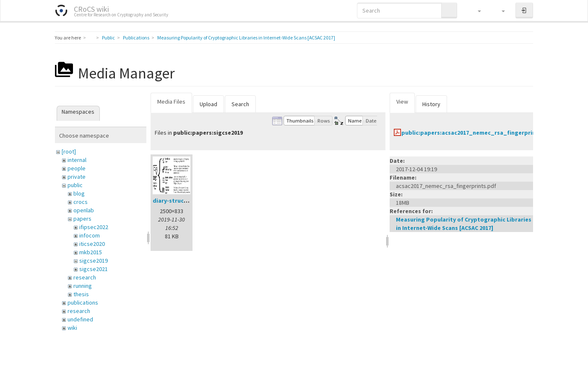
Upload (208, 104)
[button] (475, 10)
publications (83, 303)
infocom (90, 235)
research (85, 277)
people (77, 168)
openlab (84, 210)
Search (240, 104)
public (75, 185)
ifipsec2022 (94, 227)
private (77, 177)
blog (79, 193)
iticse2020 (92, 244)
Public (108, 38)
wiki (72, 328)
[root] (69, 151)
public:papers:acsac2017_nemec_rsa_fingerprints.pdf (477, 133)
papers (82, 219)
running (83, 286)
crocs (81, 202)
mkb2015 (91, 252)
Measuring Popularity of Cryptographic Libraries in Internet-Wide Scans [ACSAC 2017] (246, 38)
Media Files (171, 102)
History (431, 104)
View (402, 102)
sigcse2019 (94, 261)
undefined (80, 319)
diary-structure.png (181, 201)
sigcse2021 (94, 269)
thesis (81, 294)
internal (77, 160)
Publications (136, 38)
